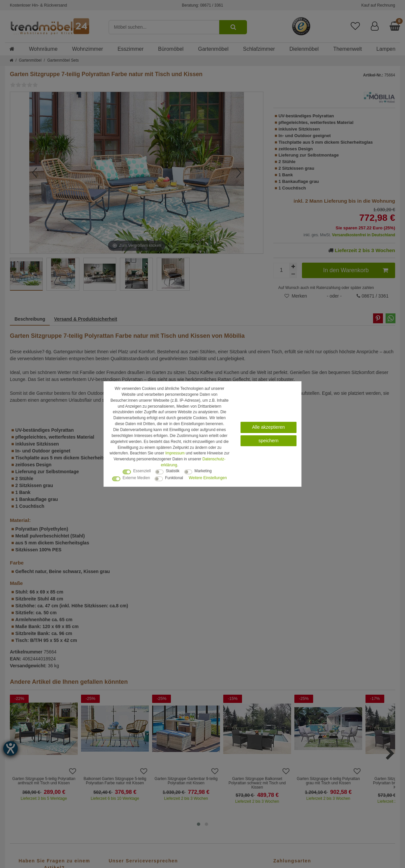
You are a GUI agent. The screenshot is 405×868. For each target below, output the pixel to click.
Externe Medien (136, 478)
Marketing (203, 471)
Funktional (174, 478)
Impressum (175, 453)
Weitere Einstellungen (208, 478)
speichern (269, 441)
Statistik (173, 471)
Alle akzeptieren (269, 427)
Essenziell (142, 471)
